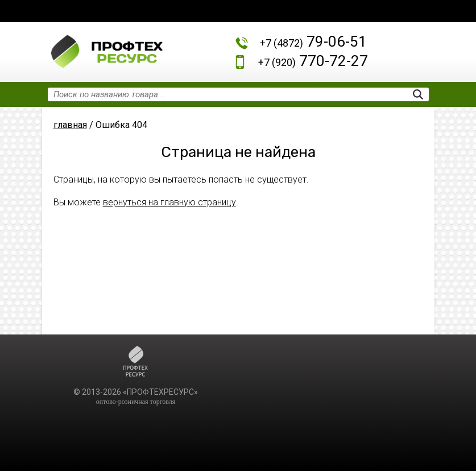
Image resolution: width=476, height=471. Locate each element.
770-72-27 (313, 61)
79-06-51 (313, 42)
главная (70, 125)
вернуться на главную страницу (169, 202)
